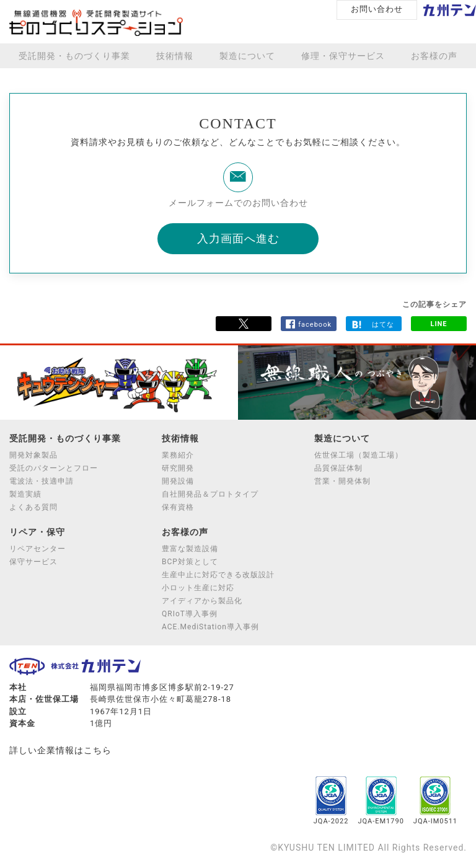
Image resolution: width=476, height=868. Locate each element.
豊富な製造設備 (190, 549)
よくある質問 (33, 507)
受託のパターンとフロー (54, 468)
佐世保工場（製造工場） (359, 455)
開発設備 (178, 481)
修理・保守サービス (343, 56)
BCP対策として (190, 562)
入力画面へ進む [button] (238, 238)
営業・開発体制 (342, 481)
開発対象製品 (33, 455)
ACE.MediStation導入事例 (210, 627)
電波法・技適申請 (42, 481)
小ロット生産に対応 (198, 588)
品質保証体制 (338, 468)
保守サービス (33, 562)
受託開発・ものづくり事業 (74, 56)
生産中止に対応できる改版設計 (218, 575)
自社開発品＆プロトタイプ (210, 494)
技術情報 (175, 56)
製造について (247, 56)
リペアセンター (37, 549)
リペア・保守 (37, 532)
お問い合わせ (377, 9)
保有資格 (178, 507)
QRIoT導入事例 (190, 614)
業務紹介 (178, 455)
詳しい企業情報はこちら (60, 750)
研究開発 (178, 468)
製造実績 (25, 494)
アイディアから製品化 (202, 601)
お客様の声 (434, 56)
